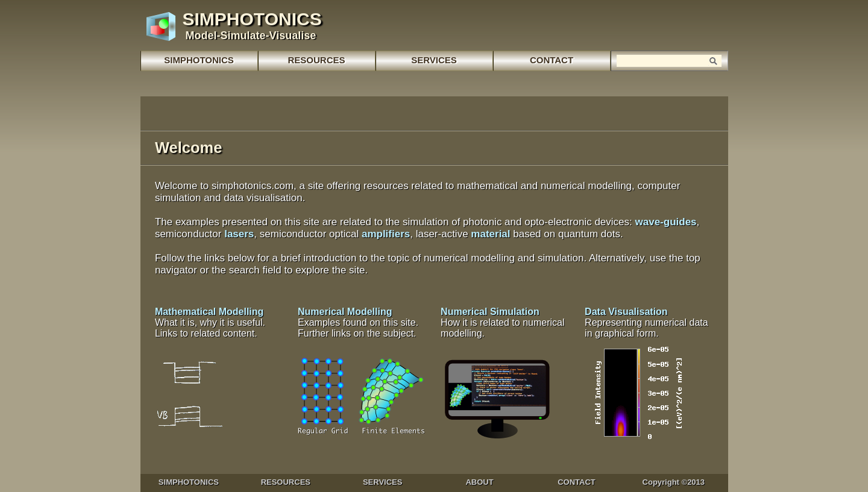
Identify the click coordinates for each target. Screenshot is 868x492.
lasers (239, 234)
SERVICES (434, 60)
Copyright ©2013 (674, 482)
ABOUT (479, 482)
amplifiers (386, 234)
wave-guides (666, 222)
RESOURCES (286, 482)
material (490, 234)
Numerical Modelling (358, 322)
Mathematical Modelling (210, 322)
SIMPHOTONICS (199, 60)
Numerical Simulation (502, 322)
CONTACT (577, 482)
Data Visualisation (646, 322)
